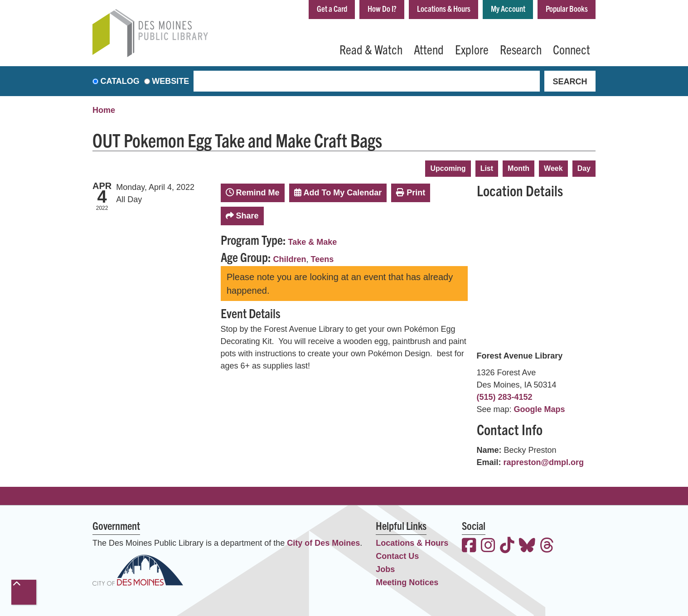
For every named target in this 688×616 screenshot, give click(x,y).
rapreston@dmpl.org (544, 462)
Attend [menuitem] (429, 49)
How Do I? (382, 8)
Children (290, 259)
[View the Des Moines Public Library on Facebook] (469, 546)
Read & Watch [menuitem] (371, 49)
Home (104, 110)
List (487, 168)
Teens (322, 259)
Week (553, 168)
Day (584, 168)
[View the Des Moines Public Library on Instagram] (488, 546)
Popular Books (567, 8)
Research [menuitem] (521, 49)
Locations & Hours (444, 8)
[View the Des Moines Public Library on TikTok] (507, 546)
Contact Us (397, 556)
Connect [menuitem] (572, 49)
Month (518, 168)
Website (170, 81)
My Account (508, 8)
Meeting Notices (407, 582)
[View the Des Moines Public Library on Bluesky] (527, 546)
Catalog (120, 81)
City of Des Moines (323, 543)
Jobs (385, 569)
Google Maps (540, 409)
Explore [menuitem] (472, 49)
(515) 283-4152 (505, 397)
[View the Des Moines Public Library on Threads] (547, 546)
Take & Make (313, 242)
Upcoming (448, 168)
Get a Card (332, 8)
